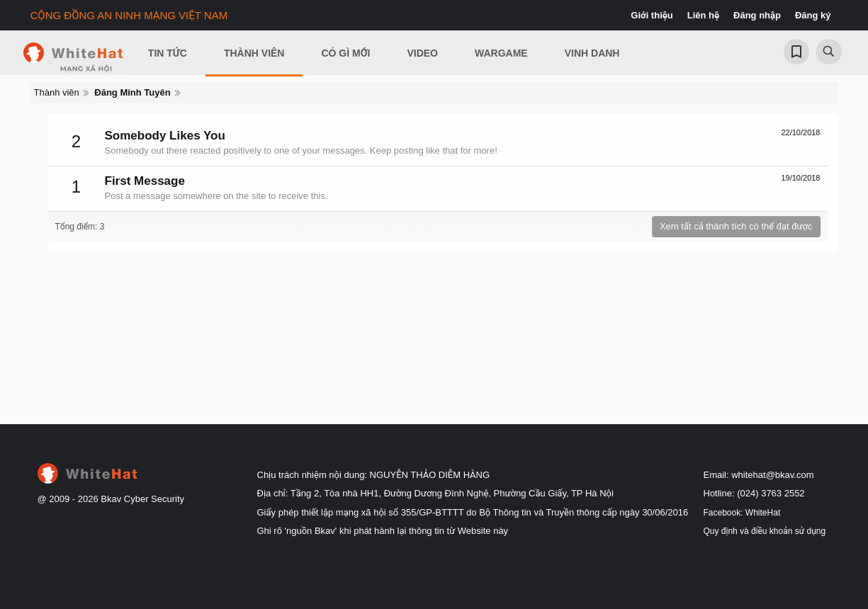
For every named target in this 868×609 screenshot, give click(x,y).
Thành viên (254, 53)
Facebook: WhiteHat (742, 513)
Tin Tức (168, 53)
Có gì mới (345, 53)
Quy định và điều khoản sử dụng (765, 531)
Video (422, 53)
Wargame (501, 53)
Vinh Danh (592, 53)
